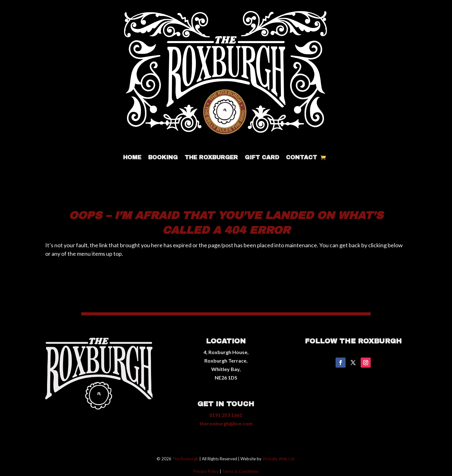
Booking (163, 158)
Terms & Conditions (240, 471)
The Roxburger (211, 158)
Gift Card (262, 158)
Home (132, 158)
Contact (301, 158)
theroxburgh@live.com (226, 423)
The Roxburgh (185, 459)
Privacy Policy (206, 471)
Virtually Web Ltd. (279, 459)
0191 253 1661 (226, 415)
